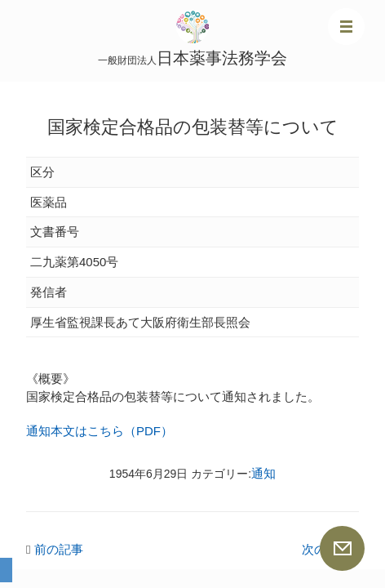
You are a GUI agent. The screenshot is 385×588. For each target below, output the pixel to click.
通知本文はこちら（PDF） (100, 431)
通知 (263, 473)
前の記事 (55, 549)
